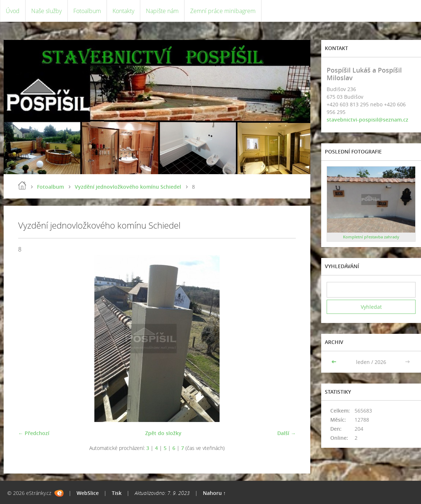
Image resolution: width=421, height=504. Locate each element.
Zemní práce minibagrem (223, 11)
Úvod (13, 11)
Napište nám (162, 11)
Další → (287, 433)
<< (335, 362)
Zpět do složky (163, 433)
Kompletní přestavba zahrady (371, 237)
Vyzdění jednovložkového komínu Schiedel (128, 187)
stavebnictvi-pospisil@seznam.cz (367, 120)
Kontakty (123, 11)
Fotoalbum (87, 11)
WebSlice (88, 493)
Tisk (117, 493)
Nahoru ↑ (214, 493)
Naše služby (46, 11)
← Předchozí (34, 433)
